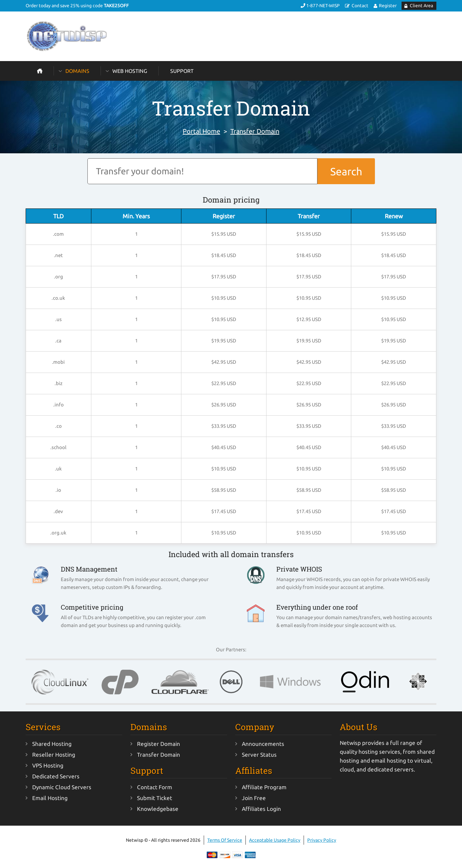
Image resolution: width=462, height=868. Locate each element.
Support (182, 71)
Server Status (259, 755)
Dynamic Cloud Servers (62, 787)
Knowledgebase (158, 809)
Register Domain (159, 744)
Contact (360, 6)
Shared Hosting (52, 744)
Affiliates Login (261, 809)
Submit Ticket (155, 798)
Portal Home (201, 131)
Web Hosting (130, 71)
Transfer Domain (255, 131)
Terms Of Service (225, 840)
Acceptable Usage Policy (275, 840)
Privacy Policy (322, 840)
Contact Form (155, 787)
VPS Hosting (48, 765)
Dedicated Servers (56, 776)
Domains (77, 71)
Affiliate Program (264, 787)
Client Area (421, 6)
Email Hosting (50, 798)
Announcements (263, 744)
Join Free (254, 798)
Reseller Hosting (54, 755)
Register (388, 6)
